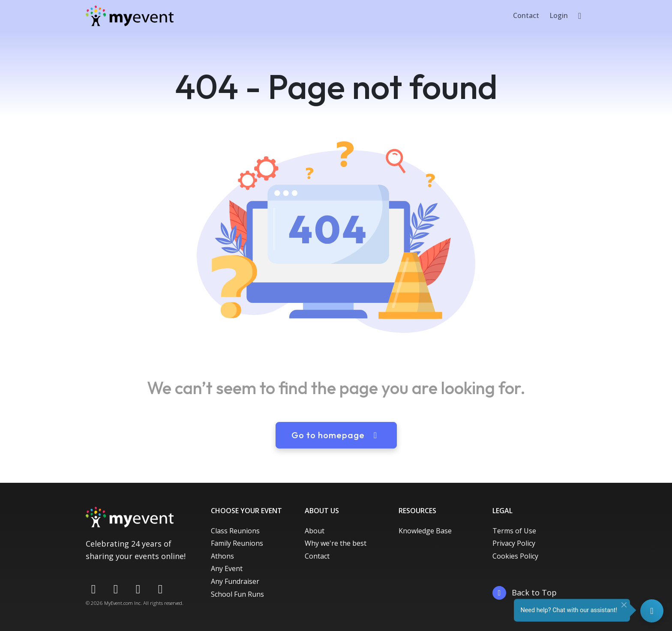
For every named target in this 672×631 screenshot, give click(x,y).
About (315, 531)
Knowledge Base (425, 531)
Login (559, 15)
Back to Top (525, 593)
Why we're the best (336, 543)
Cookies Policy (515, 556)
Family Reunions (237, 543)
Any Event (227, 568)
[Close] (624, 605)
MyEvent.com (118, 603)
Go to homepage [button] (336, 435)
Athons (222, 556)
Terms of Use (514, 531)
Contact (526, 15)
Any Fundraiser (235, 581)
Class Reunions (235, 531)
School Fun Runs (237, 594)
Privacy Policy (514, 543)
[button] (580, 16)
